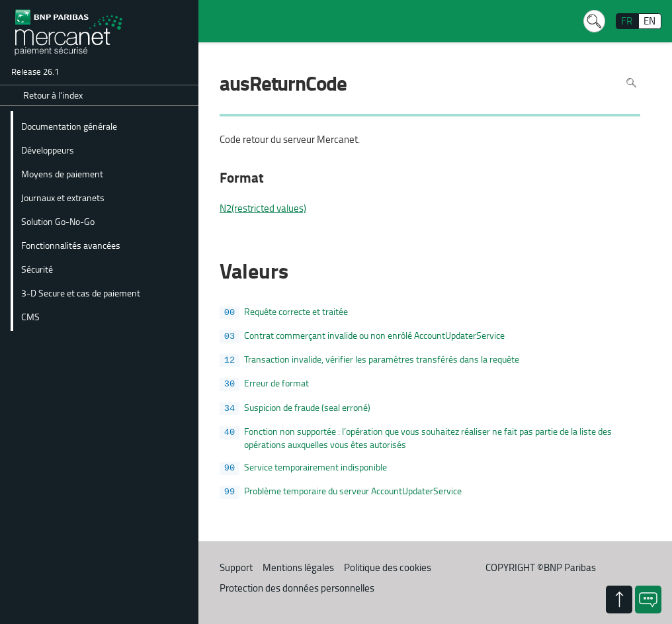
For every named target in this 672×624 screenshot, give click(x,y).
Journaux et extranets (63, 197)
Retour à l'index (53, 95)
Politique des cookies (388, 567)
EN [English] (650, 21)
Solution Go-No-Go (58, 221)
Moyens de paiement (62, 173)
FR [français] (627, 21)
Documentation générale (69, 126)
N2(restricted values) (263, 208)
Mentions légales (298, 567)
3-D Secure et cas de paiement (81, 292)
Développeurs (48, 150)
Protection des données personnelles (297, 588)
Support (236, 567)
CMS (30, 316)
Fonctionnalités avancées (71, 245)
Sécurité (37, 269)
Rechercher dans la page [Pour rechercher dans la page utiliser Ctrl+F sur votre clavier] (631, 82)
